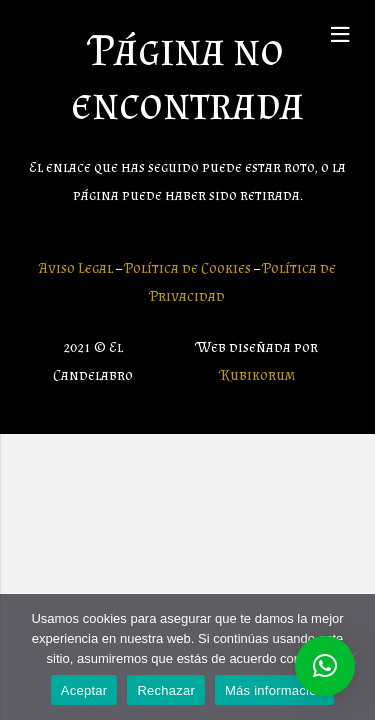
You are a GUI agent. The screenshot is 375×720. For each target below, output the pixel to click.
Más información (274, 690)
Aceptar (84, 690)
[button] (325, 666)
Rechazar (166, 690)
